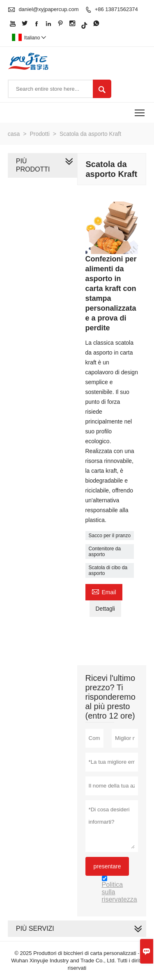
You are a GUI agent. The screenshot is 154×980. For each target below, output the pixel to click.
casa (14, 134)
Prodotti (40, 134)
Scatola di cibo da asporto (108, 570)
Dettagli (105, 609)
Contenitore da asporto (105, 552)
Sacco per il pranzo (110, 536)
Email (104, 591)
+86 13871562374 (116, 9)
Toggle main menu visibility (140, 110)
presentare (107, 866)
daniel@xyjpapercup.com (48, 9)
